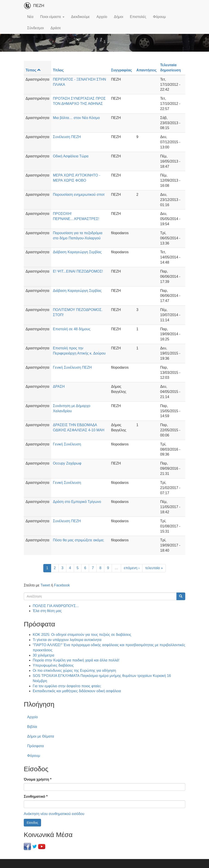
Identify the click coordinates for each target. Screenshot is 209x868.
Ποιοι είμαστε (52, 17)
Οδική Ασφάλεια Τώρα (71, 156)
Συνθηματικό (36, 796)
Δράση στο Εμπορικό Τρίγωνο (77, 502)
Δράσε (56, 28)
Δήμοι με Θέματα (41, 736)
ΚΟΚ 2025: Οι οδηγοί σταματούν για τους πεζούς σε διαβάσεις (82, 635)
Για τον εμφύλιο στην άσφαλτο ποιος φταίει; (67, 686)
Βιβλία (32, 727)
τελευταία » (154, 568)
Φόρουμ (159, 17)
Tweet (45, 585)
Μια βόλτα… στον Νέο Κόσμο (76, 118)
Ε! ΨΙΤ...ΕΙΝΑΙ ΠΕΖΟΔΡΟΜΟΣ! (78, 271)
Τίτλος (58, 70)
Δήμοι (119, 17)
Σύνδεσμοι (35, 28)
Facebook (62, 585)
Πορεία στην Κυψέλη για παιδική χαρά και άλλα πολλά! (76, 660)
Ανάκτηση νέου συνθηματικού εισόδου (54, 814)
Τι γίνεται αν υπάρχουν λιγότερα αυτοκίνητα (67, 640)
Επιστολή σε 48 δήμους (72, 329)
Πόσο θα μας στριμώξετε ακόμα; (79, 540)
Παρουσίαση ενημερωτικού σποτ (79, 195)
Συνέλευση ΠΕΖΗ (67, 137)
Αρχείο (102, 17)
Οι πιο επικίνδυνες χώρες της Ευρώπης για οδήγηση (74, 671)
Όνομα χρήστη (38, 779)
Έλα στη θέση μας (47, 611)
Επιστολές (138, 17)
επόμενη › (132, 568)
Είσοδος (32, 823)
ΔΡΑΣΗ (59, 387)
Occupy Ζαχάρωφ (67, 463)
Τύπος (33, 70)
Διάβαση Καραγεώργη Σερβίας (77, 252)
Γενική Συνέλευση (67, 444)
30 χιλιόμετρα (44, 655)
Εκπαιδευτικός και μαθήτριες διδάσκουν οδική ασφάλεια (77, 691)
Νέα (30, 17)
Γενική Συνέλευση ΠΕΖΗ (72, 367)
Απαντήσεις (146, 70)
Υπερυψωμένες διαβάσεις (53, 665)
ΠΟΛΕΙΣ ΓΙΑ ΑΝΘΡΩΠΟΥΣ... (56, 606)
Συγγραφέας (121, 70)
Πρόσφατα (35, 746)
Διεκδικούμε (80, 17)
